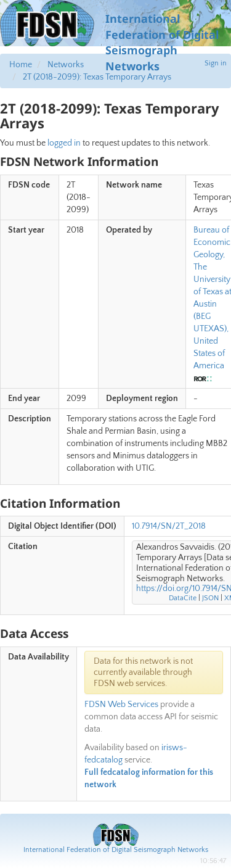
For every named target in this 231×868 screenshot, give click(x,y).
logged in (64, 143)
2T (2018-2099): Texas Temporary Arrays (97, 77)
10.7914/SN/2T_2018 (169, 526)
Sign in (216, 63)
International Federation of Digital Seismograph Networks (116, 850)
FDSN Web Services (121, 705)
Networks (66, 65)
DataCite (183, 598)
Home (21, 65)
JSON (210, 598)
